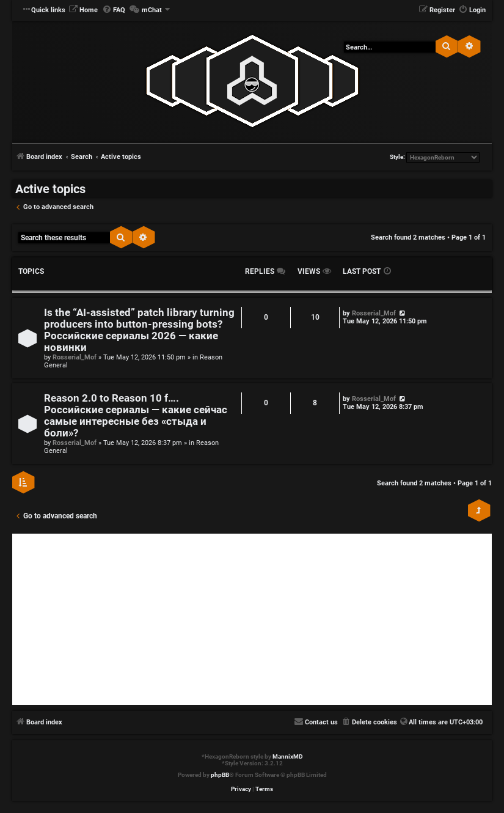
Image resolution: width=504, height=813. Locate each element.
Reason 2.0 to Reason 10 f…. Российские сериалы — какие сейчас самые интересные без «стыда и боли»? (136, 416)
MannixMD (288, 756)
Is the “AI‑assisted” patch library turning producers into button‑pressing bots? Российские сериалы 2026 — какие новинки (139, 330)
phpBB (220, 775)
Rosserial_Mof (75, 357)
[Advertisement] (252, 619)
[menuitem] (83, 10)
